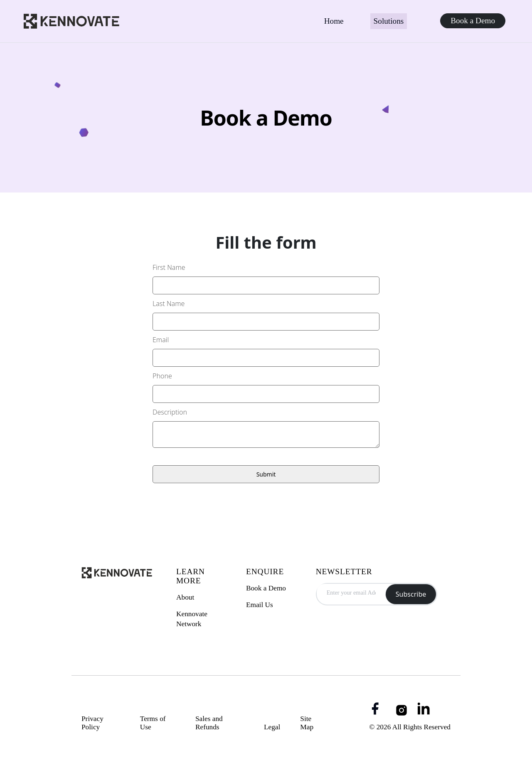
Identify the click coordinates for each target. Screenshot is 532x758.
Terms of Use (153, 723)
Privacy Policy (92, 723)
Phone (162, 376)
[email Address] (351, 592)
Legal (272, 727)
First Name (169, 267)
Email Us (260, 605)
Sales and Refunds (209, 723)
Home (334, 21)
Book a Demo (473, 21)
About (185, 597)
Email (161, 340)
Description (170, 412)
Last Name (169, 304)
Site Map (307, 723)
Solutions (389, 21)
